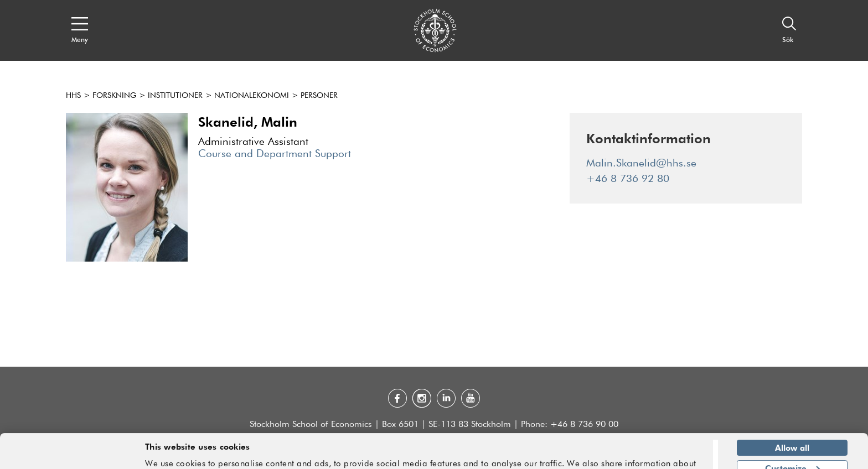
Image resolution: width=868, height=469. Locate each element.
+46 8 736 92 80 (628, 179)
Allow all (792, 413)
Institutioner (175, 96)
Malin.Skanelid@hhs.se (641, 163)
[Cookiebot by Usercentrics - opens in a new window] (72, 454)
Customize (792, 433)
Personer (319, 96)
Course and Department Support (275, 154)
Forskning (114, 96)
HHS (73, 96)
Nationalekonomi (252, 96)
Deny (792, 454)
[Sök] (789, 30)
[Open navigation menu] (80, 30)
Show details (675, 456)
